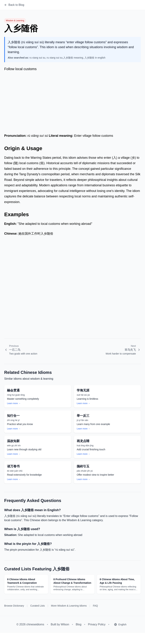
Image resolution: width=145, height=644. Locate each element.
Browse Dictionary (14, 606)
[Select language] (120, 624)
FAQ (95, 606)
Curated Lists (37, 606)
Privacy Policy (97, 624)
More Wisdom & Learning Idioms (69, 606)
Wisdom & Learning (15, 21)
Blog (79, 624)
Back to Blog (14, 5)
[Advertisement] (72, 102)
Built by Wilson (60, 624)
